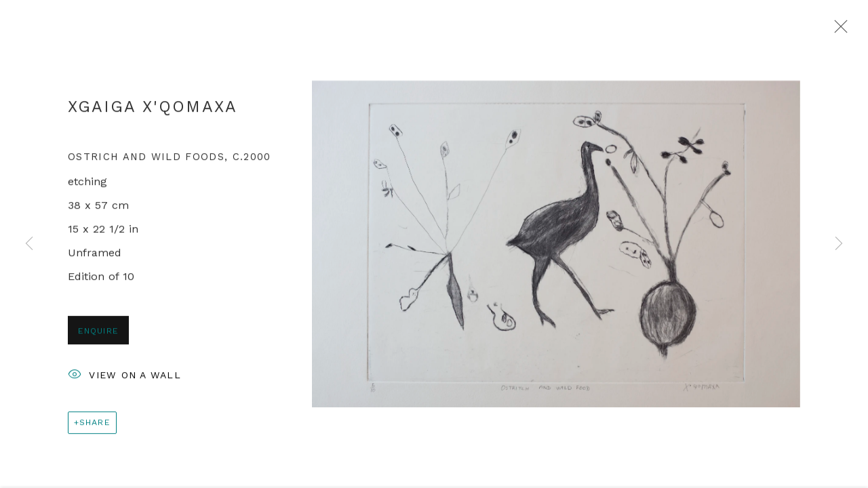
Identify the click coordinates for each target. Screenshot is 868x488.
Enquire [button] (98, 332)
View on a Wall (124, 378)
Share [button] (95, 424)
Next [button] (839, 244)
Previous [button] (29, 244)
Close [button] (837, 30)
